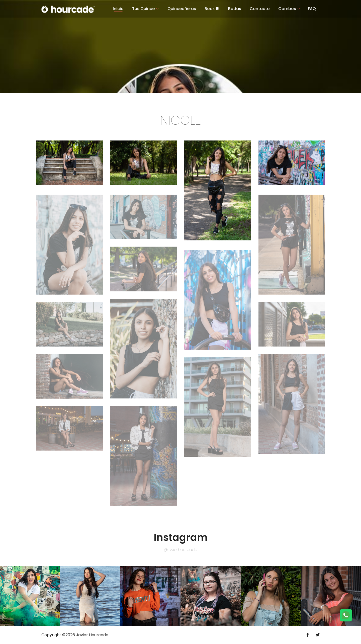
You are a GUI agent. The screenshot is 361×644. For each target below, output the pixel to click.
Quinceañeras (182, 9)
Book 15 (212, 9)
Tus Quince (143, 9)
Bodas (235, 9)
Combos (287, 9)
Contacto (260, 9)
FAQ (312, 9)
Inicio (118, 9)
